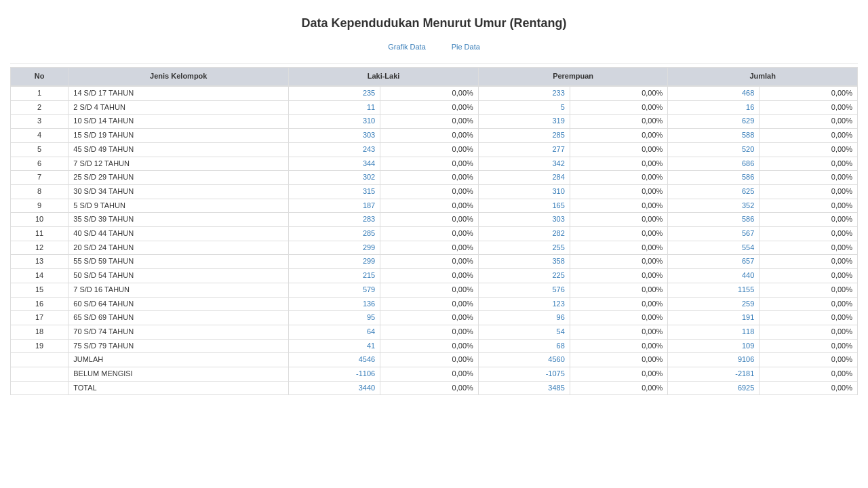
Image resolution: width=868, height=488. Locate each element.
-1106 (366, 373)
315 (369, 191)
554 (748, 247)
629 (748, 121)
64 (371, 331)
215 (369, 275)
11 (371, 107)
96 (561, 317)
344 (369, 163)
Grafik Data (407, 47)
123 (558, 304)
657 (748, 261)
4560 (556, 359)
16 (750, 107)
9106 (746, 359)
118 (748, 331)
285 (558, 135)
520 (748, 149)
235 (369, 93)
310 (369, 121)
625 (748, 191)
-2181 (745, 373)
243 (369, 149)
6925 (746, 388)
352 (748, 205)
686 (748, 163)
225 (558, 275)
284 (558, 177)
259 (748, 304)
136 (369, 304)
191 (748, 317)
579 (369, 289)
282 (558, 233)
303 (369, 135)
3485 (556, 388)
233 (558, 93)
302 (369, 177)
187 (369, 205)
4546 (367, 359)
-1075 (555, 373)
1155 (746, 289)
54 (561, 331)
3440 (367, 388)
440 (748, 275)
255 (558, 247)
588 (748, 135)
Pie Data (466, 47)
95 (371, 317)
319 (558, 121)
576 (558, 289)
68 (561, 346)
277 (558, 149)
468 (748, 93)
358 (558, 261)
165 (558, 205)
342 (558, 163)
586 (748, 177)
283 (369, 219)
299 (369, 247)
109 (748, 346)
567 (748, 233)
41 (371, 346)
